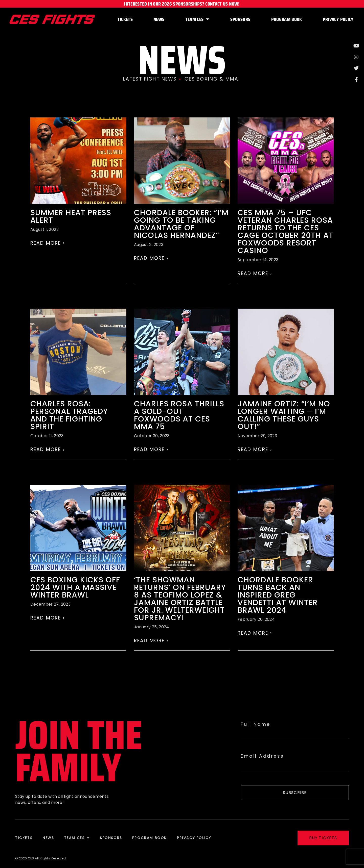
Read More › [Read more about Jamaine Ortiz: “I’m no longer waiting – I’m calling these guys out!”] (255, 449)
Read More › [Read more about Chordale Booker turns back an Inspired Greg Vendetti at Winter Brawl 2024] (255, 633)
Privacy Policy (338, 19)
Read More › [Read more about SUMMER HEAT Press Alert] (48, 243)
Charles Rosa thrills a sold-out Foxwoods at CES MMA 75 (179, 415)
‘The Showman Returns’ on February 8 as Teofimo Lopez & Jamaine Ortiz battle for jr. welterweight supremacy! (180, 599)
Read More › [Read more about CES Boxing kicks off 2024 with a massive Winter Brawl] (48, 618)
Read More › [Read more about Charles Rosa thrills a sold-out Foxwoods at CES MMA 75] (151, 449)
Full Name (256, 724)
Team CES (197, 19)
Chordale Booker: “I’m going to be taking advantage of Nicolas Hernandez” (181, 224)
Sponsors (240, 19)
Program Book (287, 19)
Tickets (125, 19)
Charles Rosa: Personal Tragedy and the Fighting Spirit (69, 415)
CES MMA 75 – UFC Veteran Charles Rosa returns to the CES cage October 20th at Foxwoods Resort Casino (286, 232)
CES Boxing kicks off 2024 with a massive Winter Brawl (75, 587)
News (159, 19)
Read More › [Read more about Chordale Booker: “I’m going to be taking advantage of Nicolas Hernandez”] (151, 258)
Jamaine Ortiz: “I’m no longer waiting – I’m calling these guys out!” (284, 415)
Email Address (262, 756)
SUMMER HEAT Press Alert (71, 216)
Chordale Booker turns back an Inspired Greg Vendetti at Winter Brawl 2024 (278, 595)
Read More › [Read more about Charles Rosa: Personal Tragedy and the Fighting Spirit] (48, 449)
